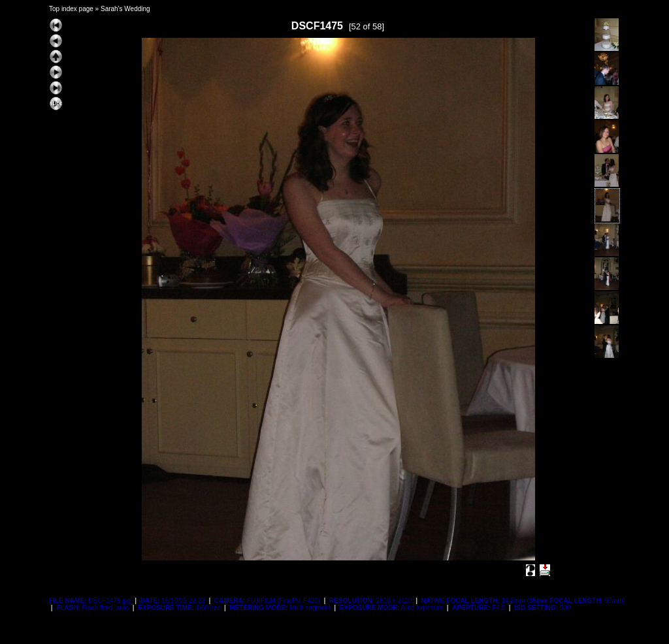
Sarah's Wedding (125, 9)
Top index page (71, 9)
